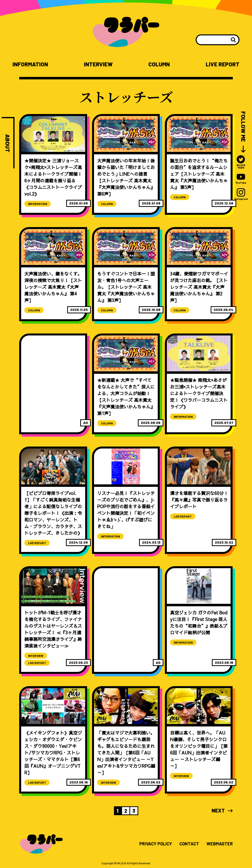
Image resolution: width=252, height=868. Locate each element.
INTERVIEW (98, 64)
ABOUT (8, 143)
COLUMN (159, 64)
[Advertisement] (53, 368)
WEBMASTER (220, 844)
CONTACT (189, 844)
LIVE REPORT (223, 64)
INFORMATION (30, 64)
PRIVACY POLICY (156, 844)
